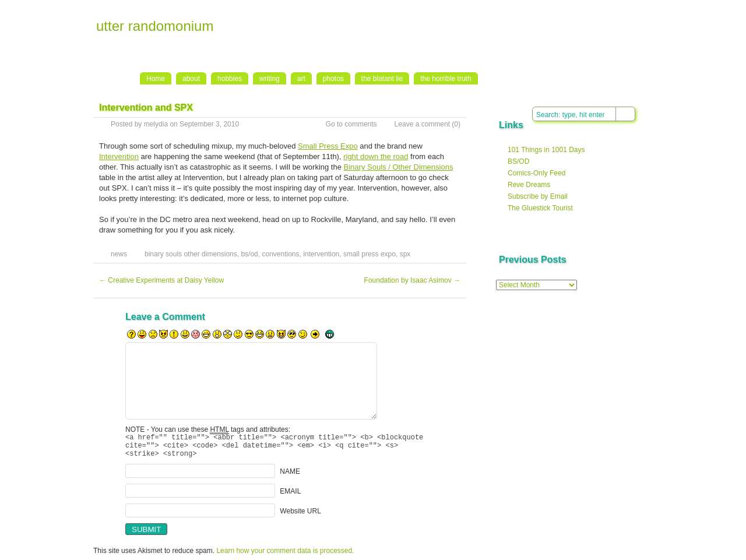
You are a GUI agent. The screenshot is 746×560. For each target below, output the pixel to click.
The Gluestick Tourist (540, 208)
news (119, 254)
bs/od (249, 254)
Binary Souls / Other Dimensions (399, 167)
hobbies (230, 79)
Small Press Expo (328, 146)
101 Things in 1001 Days (546, 150)
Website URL (300, 516)
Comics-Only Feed (536, 173)
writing (270, 79)
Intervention (119, 156)
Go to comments (351, 124)
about (191, 79)
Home (156, 79)
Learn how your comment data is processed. (285, 556)
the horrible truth (446, 79)
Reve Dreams (529, 185)
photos (333, 79)
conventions (280, 254)
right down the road (376, 156)
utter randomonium (155, 26)
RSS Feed (613, 12)
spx (405, 254)
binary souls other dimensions (191, 254)
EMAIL (290, 496)
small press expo (370, 254)
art (301, 79)
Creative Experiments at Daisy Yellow (161, 280)
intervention (321, 254)
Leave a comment (422, 124)
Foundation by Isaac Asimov (412, 280)
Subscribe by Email (538, 196)
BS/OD (518, 161)
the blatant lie (382, 79)
